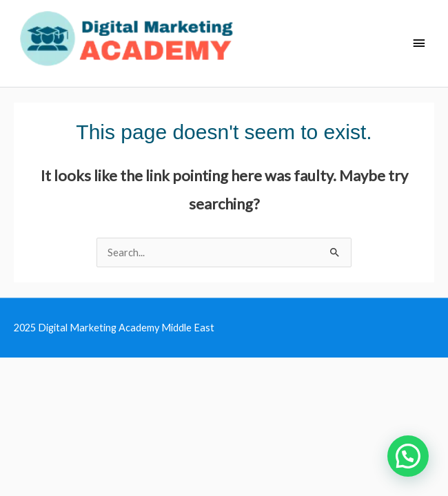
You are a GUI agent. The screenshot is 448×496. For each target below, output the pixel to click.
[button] (408, 456)
